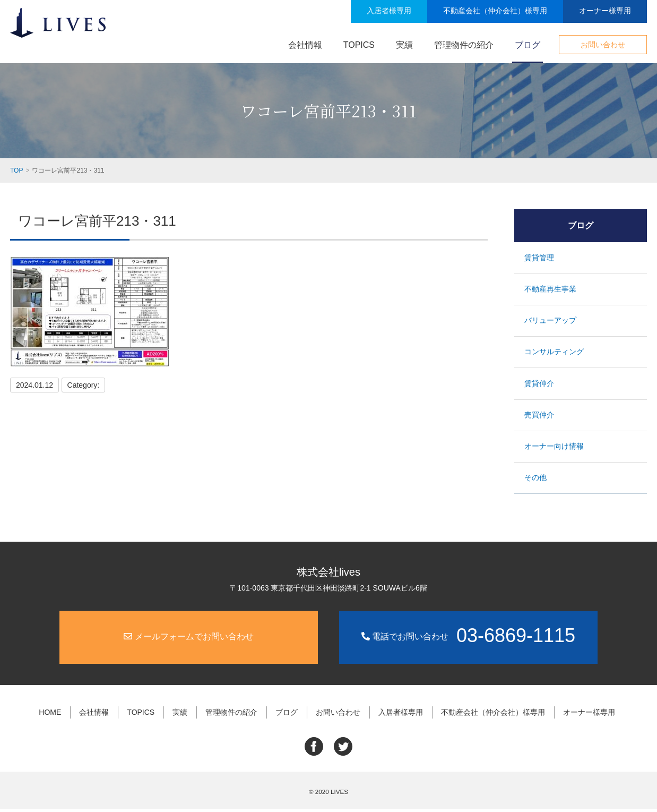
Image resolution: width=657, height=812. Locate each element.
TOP (16, 170)
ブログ (528, 45)
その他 (536, 482)
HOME (54, 716)
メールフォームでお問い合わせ (188, 641)
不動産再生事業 (551, 289)
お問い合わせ (603, 45)
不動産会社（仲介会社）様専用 (495, 11)
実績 (404, 45)
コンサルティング (555, 354)
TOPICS (359, 45)
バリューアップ (551, 321)
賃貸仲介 (540, 386)
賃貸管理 (540, 257)
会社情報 (305, 45)
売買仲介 (540, 418)
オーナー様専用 (605, 11)
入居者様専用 (389, 11)
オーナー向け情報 (555, 450)
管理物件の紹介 (464, 45)
